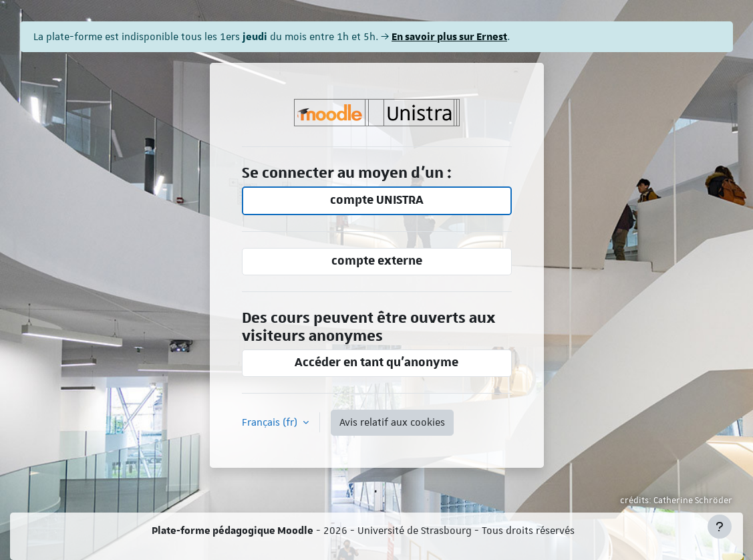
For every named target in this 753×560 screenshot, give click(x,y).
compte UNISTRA (377, 200)
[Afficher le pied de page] (720, 527)
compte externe (377, 261)
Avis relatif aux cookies (392, 422)
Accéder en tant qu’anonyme (376, 363)
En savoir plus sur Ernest (449, 36)
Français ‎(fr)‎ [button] (271, 422)
